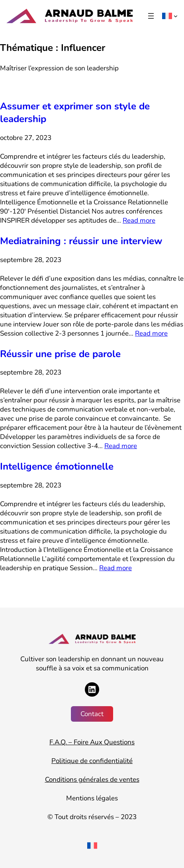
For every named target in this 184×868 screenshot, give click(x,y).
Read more (139, 220)
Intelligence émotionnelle (57, 466)
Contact (92, 714)
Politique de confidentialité (92, 761)
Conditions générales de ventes (92, 780)
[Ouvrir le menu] (151, 16)
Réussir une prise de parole (60, 354)
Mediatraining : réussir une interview (81, 241)
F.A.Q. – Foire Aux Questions (92, 742)
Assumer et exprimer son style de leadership (75, 113)
